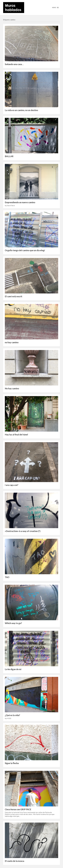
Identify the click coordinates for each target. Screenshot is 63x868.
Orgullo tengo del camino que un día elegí (25, 250)
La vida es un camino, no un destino (21, 110)
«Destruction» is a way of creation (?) (23, 531)
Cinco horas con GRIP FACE (18, 809)
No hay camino (12, 388)
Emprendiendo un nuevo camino (20, 202)
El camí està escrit (14, 296)
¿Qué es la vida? (12, 715)
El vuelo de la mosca (14, 861)
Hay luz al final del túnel (16, 435)
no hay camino (12, 342)
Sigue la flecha (12, 763)
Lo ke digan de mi (13, 669)
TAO (7, 577)
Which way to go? (13, 623)
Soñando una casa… (14, 64)
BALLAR (9, 156)
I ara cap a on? (12, 485)
